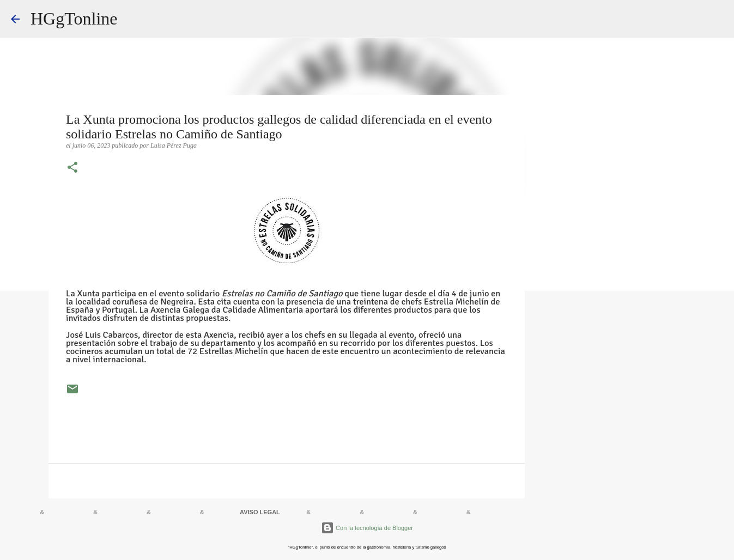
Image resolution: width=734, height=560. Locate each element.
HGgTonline (74, 19)
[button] (72, 168)
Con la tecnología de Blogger (367, 528)
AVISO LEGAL (260, 512)
